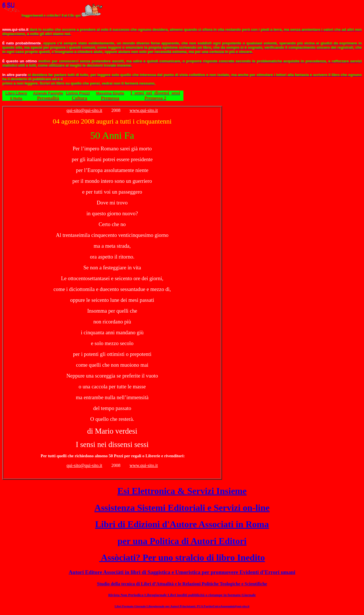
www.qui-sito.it (144, 110)
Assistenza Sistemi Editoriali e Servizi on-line (182, 508)
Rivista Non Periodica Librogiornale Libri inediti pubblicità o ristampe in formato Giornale (182, 595)
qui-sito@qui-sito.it (84, 110)
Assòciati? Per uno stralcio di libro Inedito (182, 557)
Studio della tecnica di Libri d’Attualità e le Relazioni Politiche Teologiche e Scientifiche (182, 584)
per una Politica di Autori (182, 541)
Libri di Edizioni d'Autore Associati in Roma (182, 524)
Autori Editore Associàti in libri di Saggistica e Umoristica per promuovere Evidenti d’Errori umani (182, 572)
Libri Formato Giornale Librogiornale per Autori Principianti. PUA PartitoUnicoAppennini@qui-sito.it (182, 606)
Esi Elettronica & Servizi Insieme (182, 491)
